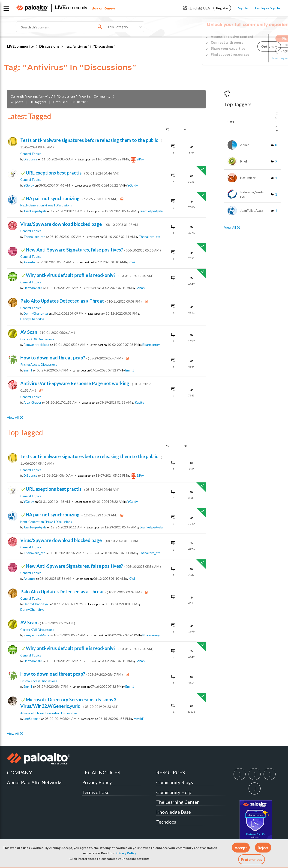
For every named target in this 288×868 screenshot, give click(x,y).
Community (102, 96)
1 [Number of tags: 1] (276, 178)
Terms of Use (96, 792)
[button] (241, 848)
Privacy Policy (126, 853)
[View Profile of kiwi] (132, 262)
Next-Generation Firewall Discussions (46, 205)
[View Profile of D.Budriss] (30, 159)
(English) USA (196, 8)
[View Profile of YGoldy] (29, 185)
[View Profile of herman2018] (33, 288)
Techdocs (166, 822)
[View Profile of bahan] (140, 288)
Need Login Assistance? (260, 58)
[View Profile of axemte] (29, 262)
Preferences (252, 859)
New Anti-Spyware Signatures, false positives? (93, 250)
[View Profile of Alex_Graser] (32, 402)
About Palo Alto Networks (35, 782)
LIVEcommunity (20, 46)
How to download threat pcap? (72, 358)
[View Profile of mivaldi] (139, 719)
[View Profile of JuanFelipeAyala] (35, 211)
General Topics (31, 154)
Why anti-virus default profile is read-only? (90, 275)
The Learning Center (178, 802)
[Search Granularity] (125, 27)
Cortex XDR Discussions (37, 339)
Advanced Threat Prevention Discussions (49, 713)
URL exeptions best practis (73, 173)
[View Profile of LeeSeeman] (32, 719)
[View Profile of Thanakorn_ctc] (34, 237)
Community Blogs (175, 782)
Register (222, 8)
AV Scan (48, 332)
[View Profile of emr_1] (28, 370)
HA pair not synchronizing (72, 198)
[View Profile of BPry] (140, 159)
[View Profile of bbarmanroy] (151, 345)
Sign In (243, 8)
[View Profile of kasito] (139, 402)
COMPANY (19, 772)
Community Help (174, 792)
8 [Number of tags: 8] (276, 145)
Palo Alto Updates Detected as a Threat (81, 301)
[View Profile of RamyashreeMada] (36, 345)
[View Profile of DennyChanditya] (36, 313)
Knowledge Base (174, 812)
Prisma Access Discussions (39, 365)
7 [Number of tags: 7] (276, 161)
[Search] (72, 27)
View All (13, 417)
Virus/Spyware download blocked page (80, 224)
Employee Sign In (268, 8)
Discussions (49, 46)
